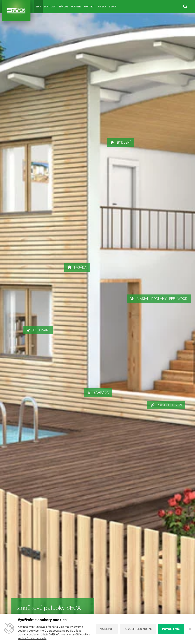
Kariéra (101, 7)
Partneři (76, 7)
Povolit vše (171, 629)
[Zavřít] (190, 629)
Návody (64, 7)
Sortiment (50, 7)
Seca (38, 7)
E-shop (112, 7)
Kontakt (89, 7)
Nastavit (107, 629)
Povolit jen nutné (138, 629)
